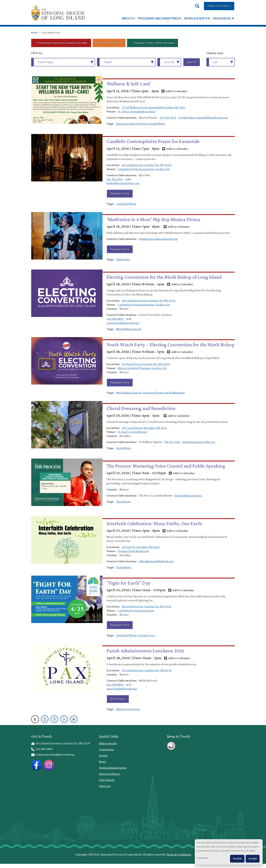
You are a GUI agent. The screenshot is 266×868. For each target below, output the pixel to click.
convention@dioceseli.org (123, 323)
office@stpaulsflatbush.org (156, 561)
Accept (253, 859)
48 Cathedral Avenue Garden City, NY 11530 (149, 301)
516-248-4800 (115, 319)
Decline (237, 859)
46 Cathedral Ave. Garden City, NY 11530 (147, 165)
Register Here (120, 193)
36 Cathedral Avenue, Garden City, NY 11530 (61, 743)
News (102, 762)
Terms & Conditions (179, 854)
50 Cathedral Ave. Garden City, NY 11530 (147, 670)
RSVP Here (118, 699)
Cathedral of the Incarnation (136, 611)
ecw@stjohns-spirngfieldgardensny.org (203, 118)
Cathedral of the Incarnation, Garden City (144, 169)
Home (35, 33)
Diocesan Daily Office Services (154, 43)
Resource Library (110, 774)
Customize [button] (202, 858)
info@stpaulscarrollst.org (199, 442)
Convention (106, 749)
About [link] (127, 18)
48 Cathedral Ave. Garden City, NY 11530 (147, 606)
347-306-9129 (168, 118)
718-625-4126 (172, 442)
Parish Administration (113, 768)
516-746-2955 (115, 179)
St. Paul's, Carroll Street (132, 432)
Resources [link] (222, 18)
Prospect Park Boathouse (133, 551)
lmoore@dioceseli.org (188, 495)
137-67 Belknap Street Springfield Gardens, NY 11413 (154, 107)
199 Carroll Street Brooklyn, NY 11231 (144, 428)
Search (192, 62)
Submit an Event (110, 43)
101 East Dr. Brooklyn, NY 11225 (141, 547)
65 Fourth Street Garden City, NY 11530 (146, 364)
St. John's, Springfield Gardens (137, 111)
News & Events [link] (196, 18)
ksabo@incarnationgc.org (123, 183)
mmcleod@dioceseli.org (122, 689)
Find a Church (219, 6)
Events (103, 756)
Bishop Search (108, 743)
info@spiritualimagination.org (158, 239)
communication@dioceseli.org (53, 755)
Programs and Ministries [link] (158, 18)
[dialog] (229, 852)
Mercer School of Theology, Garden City (142, 368)
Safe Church (107, 780)
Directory (105, 786)
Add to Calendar (177, 91)
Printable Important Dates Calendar (62, 43)
